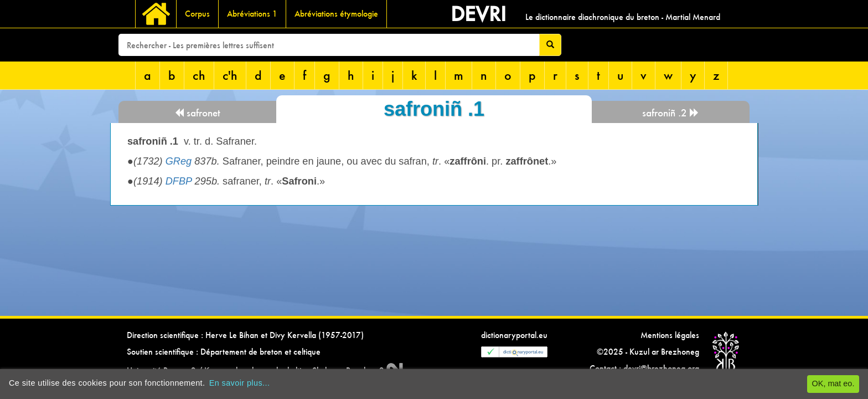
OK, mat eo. (833, 383)
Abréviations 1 (252, 14)
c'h (230, 75)
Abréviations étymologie (336, 14)
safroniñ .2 (671, 113)
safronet (197, 113)
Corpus (197, 14)
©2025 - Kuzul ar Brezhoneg (648, 352)
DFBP (179, 181)
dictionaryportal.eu (514, 335)
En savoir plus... (240, 383)
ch (199, 75)
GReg (179, 161)
